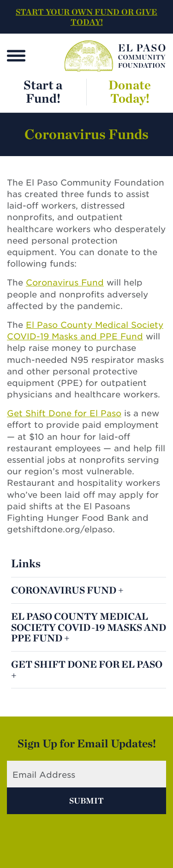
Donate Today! (130, 91)
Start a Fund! (43, 91)
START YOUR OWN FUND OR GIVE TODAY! (86, 17)
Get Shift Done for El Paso (64, 413)
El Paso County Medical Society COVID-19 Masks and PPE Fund (89, 627)
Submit (86, 801)
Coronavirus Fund (65, 283)
